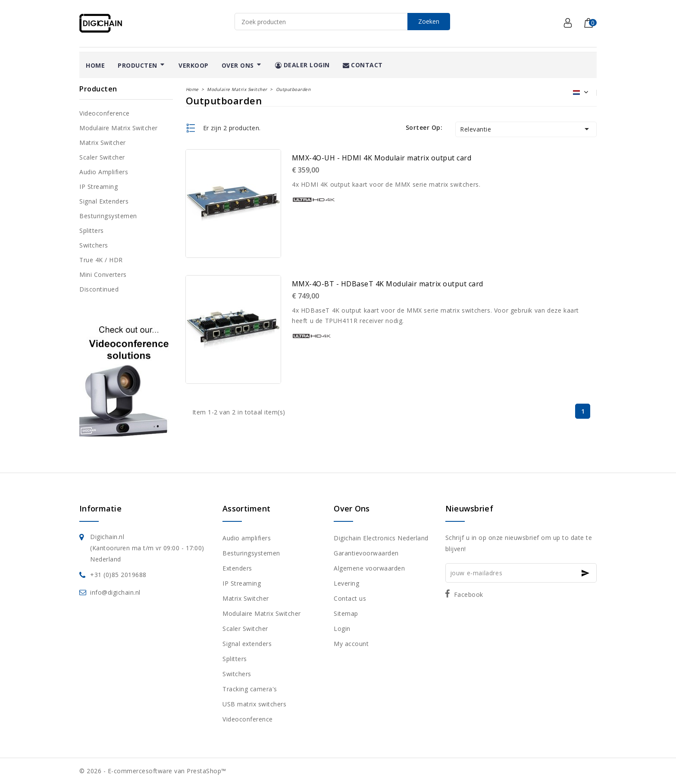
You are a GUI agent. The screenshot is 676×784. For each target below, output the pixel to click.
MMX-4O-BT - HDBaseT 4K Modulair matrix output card (388, 284)
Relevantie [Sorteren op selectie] (526, 129)
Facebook (469, 594)
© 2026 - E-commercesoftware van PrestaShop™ (153, 771)
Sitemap (346, 613)
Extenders (237, 568)
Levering (346, 583)
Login (342, 629)
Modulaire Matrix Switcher (119, 128)
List (191, 128)
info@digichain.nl (115, 592)
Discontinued (99, 289)
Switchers (94, 245)
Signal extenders (104, 201)
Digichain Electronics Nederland (381, 538)
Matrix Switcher (103, 143)
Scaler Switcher (102, 157)
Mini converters (103, 274)
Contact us (350, 598)
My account (351, 644)
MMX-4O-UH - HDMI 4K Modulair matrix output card (382, 158)
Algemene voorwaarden (369, 568)
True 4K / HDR (101, 260)
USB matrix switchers (254, 704)
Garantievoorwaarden (366, 553)
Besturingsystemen (108, 216)
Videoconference (105, 113)
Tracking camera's (250, 689)
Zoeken (429, 21)
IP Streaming (99, 187)
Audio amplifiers (104, 172)
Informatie (100, 508)
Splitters (92, 230)
